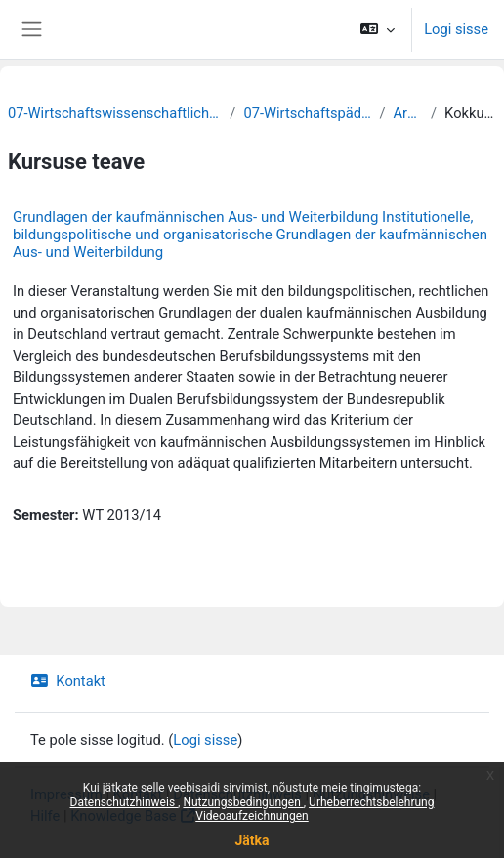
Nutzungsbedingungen (243, 802)
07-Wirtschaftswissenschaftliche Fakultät (115, 113)
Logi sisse (456, 29)
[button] (378, 29)
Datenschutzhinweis (125, 802)
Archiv (408, 113)
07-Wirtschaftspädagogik (307, 113)
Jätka (252, 840)
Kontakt (68, 681)
